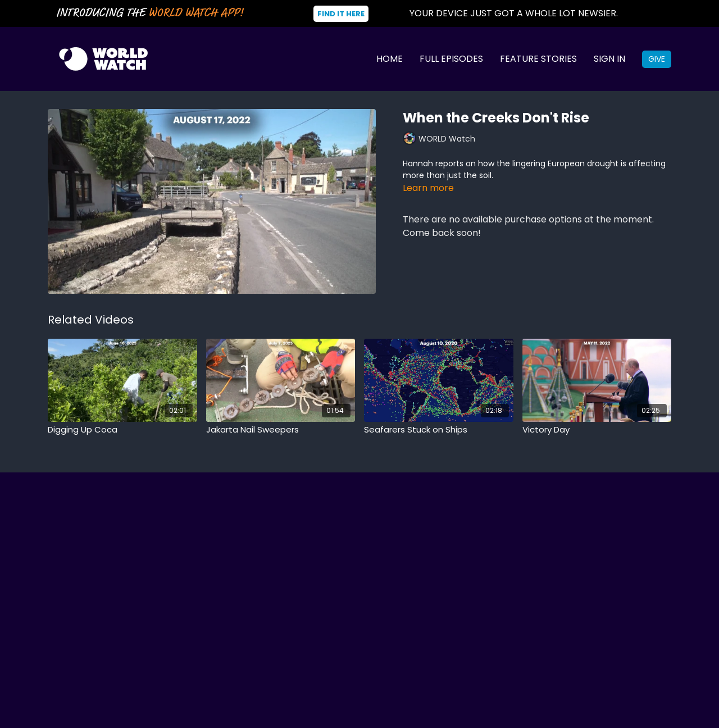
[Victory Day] (597, 430)
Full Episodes (451, 59)
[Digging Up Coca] (122, 430)
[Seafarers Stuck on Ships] (439, 430)
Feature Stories (538, 59)
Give (657, 59)
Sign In (609, 59)
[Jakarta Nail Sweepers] (281, 430)
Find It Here (341, 14)
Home (390, 59)
